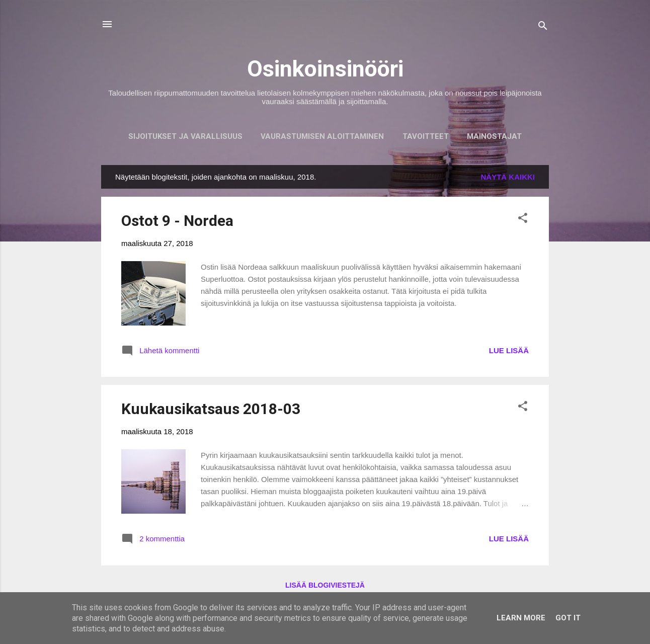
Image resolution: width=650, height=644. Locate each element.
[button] (523, 220)
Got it (568, 618)
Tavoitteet (426, 136)
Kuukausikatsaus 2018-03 (211, 409)
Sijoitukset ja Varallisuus (185, 136)
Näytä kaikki (508, 177)
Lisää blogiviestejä (325, 585)
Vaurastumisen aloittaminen (322, 136)
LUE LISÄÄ (509, 350)
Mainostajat (494, 136)
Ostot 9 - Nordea (177, 221)
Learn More (521, 618)
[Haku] (543, 27)
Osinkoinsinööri (325, 69)
